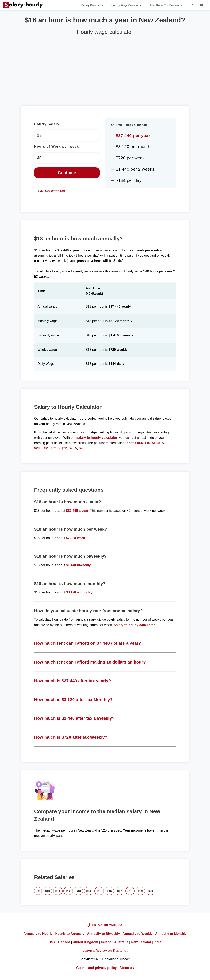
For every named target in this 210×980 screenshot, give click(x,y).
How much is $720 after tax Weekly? (71, 737)
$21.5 (56, 448)
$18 (130, 891)
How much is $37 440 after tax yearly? (72, 681)
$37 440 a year (77, 511)
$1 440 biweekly (78, 565)
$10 (48, 891)
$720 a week (76, 538)
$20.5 (38, 448)
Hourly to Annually (70, 934)
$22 (64, 448)
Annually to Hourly (38, 934)
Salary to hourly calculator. (135, 625)
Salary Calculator (92, 5)
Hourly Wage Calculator (126, 5)
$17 (120, 891)
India (157, 942)
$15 (99, 891)
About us (127, 968)
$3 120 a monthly (79, 592)
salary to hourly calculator (97, 438)
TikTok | (96, 925)
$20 (165, 443)
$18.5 (139, 443)
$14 (89, 891)
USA (52, 942)
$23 (82, 448)
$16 (109, 891)
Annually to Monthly (171, 934)
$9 (38, 891)
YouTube (113, 925)
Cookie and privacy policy (96, 968)
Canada (64, 942)
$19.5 (156, 443)
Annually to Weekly (137, 934)
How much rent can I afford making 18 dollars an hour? (90, 662)
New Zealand (141, 942)
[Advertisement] (105, 69)
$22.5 (73, 448)
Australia (121, 942)
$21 (47, 448)
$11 (58, 891)
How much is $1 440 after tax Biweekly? (74, 718)
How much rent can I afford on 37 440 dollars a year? (87, 643)
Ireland (106, 942)
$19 (147, 443)
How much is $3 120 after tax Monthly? (73, 700)
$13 (78, 891)
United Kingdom (86, 942)
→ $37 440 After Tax (49, 191)
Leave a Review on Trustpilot (105, 951)
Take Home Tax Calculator (166, 5)
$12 (68, 891)
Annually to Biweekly (103, 934)
